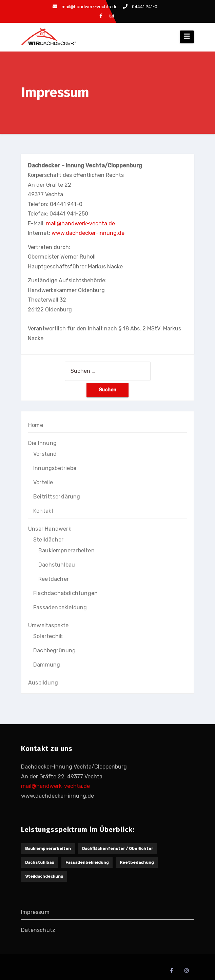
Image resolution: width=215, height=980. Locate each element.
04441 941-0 (140, 7)
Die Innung (42, 443)
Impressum (35, 912)
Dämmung (47, 665)
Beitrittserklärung (57, 497)
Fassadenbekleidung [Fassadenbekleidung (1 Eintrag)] (87, 862)
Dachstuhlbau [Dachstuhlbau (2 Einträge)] (40, 862)
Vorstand (45, 454)
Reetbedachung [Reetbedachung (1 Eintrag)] (137, 862)
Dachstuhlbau (57, 565)
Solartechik (48, 636)
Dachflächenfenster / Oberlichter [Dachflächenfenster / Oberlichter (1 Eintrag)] (118, 849)
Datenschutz (38, 930)
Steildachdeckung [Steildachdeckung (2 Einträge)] (44, 876)
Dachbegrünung (55, 650)
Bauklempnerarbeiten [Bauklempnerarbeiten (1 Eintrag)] (48, 849)
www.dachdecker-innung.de (88, 233)
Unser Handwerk (50, 529)
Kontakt (43, 511)
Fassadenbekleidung (60, 607)
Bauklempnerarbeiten (66, 550)
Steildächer (48, 540)
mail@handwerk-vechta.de (85, 7)
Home (36, 425)
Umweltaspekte (48, 625)
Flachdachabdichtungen (65, 593)
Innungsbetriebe (55, 468)
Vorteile (43, 482)
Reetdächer (54, 579)
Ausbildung (43, 683)
